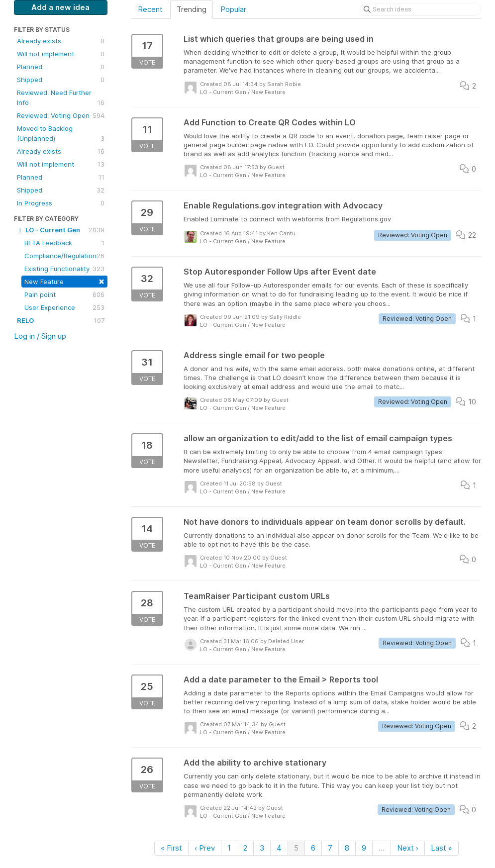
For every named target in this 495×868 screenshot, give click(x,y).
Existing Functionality (64, 269)
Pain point (64, 294)
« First (171, 848)
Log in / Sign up (40, 336)
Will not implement (61, 54)
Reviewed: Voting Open (61, 115)
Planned (61, 67)
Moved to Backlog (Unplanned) (61, 134)
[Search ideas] (420, 9)
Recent (150, 9)
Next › (408, 848)
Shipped (61, 80)
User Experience (64, 307)
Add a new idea (60, 7)
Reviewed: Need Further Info (61, 98)
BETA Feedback (64, 243)
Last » (442, 848)
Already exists (61, 41)
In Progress (61, 203)
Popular (233, 9)
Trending (192, 9)
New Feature (64, 281)
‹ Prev (205, 848)
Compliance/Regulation (64, 256)
